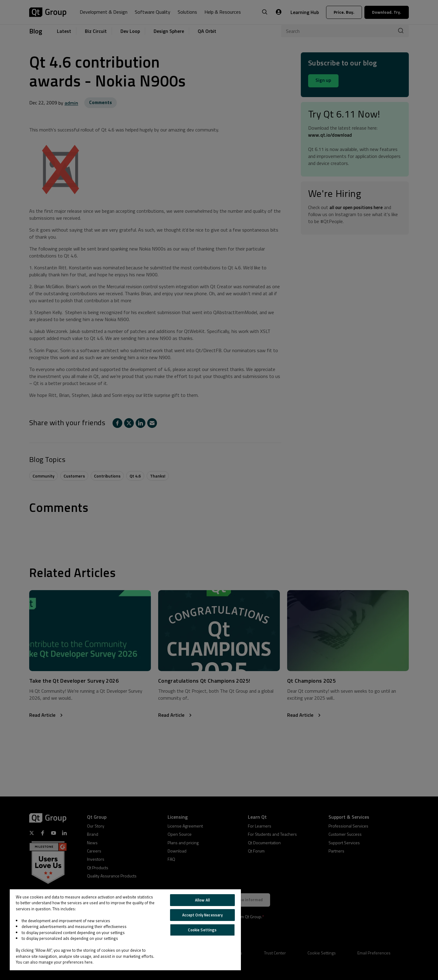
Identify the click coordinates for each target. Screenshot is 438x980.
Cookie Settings (202, 930)
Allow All (202, 900)
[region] (125, 930)
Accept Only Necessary (203, 915)
